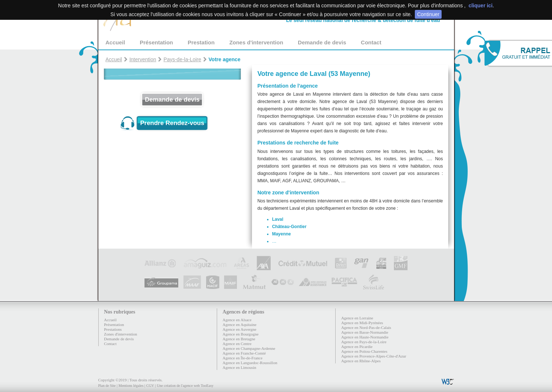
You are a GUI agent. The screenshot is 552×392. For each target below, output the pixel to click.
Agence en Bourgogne (241, 334)
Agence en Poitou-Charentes (364, 351)
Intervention (143, 59)
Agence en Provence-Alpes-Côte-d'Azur (374, 356)
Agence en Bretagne (239, 339)
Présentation (156, 42)
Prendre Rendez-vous (172, 123)
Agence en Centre (237, 344)
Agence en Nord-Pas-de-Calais (366, 327)
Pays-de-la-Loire (182, 59)
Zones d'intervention (256, 42)
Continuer (428, 14)
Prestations (113, 329)
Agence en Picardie (357, 347)
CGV (150, 386)
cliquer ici (480, 6)
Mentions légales (131, 386)
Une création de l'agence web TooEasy (185, 386)
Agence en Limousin (240, 367)
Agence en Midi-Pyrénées (362, 323)
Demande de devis (322, 42)
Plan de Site (107, 386)
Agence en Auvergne (240, 329)
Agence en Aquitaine (240, 325)
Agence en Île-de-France (243, 358)
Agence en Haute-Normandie (365, 337)
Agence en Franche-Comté (244, 353)
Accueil (115, 42)
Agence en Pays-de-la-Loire (364, 342)
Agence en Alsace (237, 320)
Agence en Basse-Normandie (365, 332)
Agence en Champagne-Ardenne (249, 348)
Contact (371, 42)
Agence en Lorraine (357, 318)
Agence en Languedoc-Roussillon (250, 363)
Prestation (201, 42)
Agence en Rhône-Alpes (361, 361)
